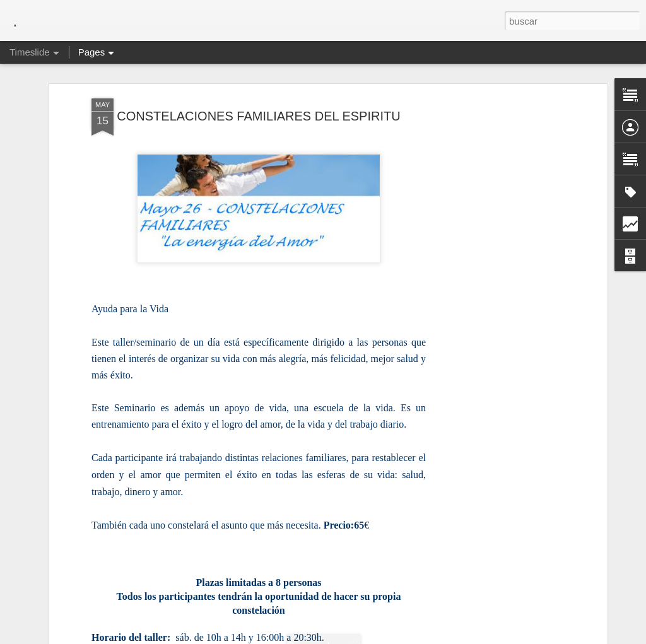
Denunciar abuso (414, 637)
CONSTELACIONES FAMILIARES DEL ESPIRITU (258, 98)
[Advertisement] (495, 279)
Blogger (372, 637)
